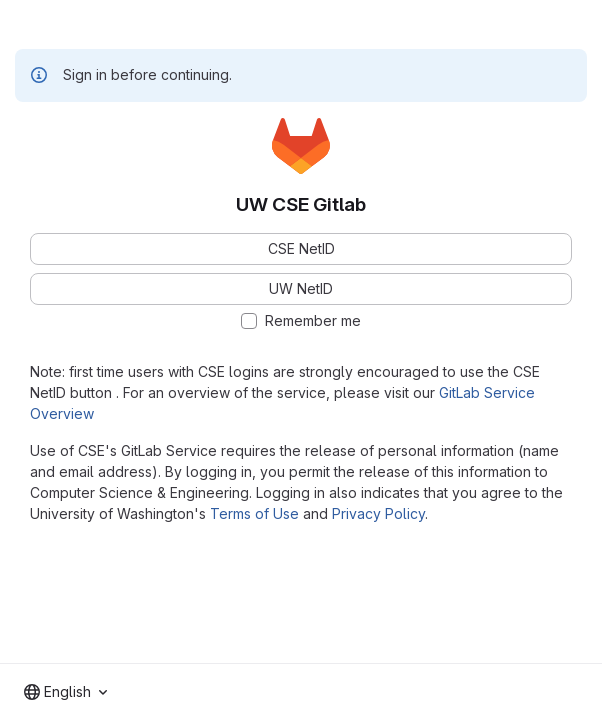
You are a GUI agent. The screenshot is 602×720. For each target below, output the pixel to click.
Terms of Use (254, 513)
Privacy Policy (378, 513)
